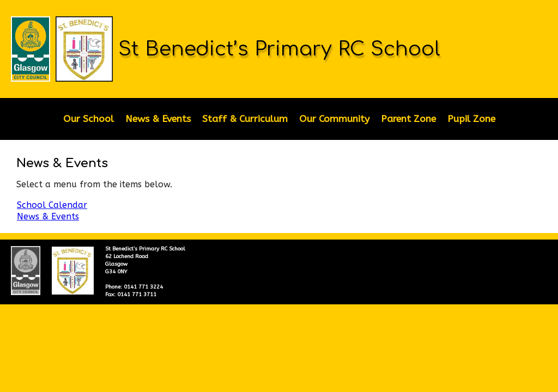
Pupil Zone (471, 119)
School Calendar (52, 205)
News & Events (158, 119)
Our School (89, 119)
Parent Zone (408, 119)
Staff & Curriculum (245, 119)
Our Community (334, 119)
